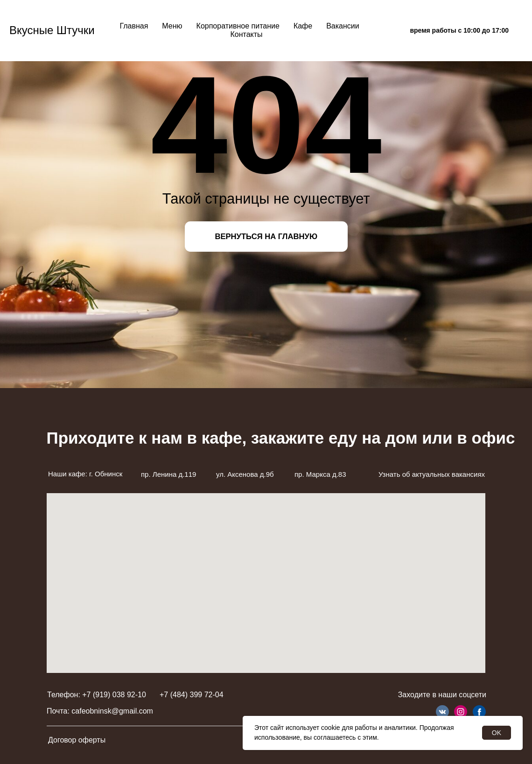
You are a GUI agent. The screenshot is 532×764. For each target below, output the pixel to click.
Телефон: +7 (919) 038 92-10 (97, 695)
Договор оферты (77, 740)
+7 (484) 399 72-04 (192, 695)
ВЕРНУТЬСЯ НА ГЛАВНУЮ (266, 237)
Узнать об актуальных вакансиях (432, 474)
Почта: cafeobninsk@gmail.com (100, 711)
